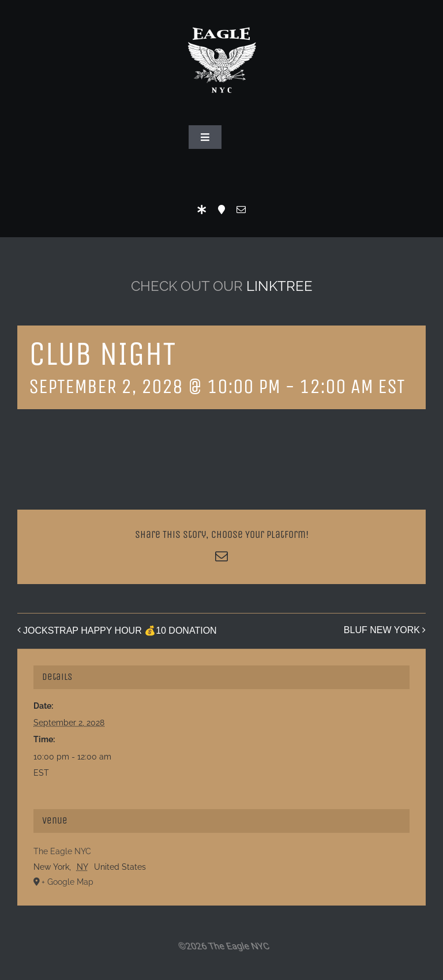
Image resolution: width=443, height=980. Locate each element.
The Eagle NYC (62, 851)
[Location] (221, 210)
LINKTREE (279, 286)
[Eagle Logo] (221, 16)
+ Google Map (67, 882)
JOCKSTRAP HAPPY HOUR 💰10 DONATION (120, 631)
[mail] (241, 210)
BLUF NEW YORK (382, 630)
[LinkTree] (202, 210)
